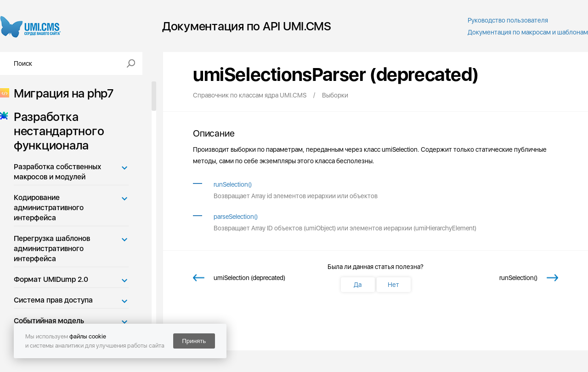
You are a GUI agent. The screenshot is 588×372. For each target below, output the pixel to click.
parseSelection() (236, 217)
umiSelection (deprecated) (249, 278)
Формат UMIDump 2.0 (51, 279)
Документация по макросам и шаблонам (528, 32)
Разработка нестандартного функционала (56, 131)
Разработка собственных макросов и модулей (57, 172)
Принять (194, 341)
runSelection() (233, 184)
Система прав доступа (53, 300)
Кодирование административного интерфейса (49, 208)
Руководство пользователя (508, 20)
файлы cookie (88, 336)
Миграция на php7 (61, 93)
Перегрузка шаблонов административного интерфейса (52, 249)
